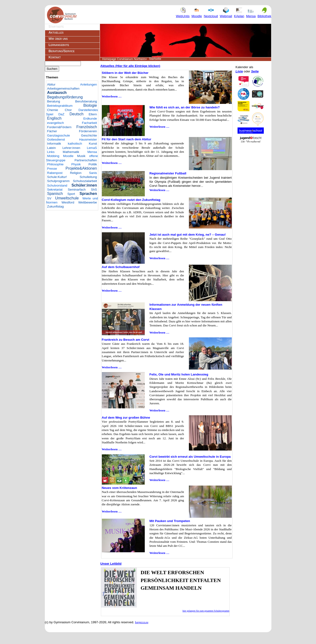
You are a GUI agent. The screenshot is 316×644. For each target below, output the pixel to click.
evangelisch (56, 123)
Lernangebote (59, 45)
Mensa (251, 14)
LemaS (92, 148)
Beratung (54, 101)
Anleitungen (88, 84)
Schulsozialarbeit (85, 181)
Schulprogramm (58, 181)
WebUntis (183, 14)
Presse (52, 169)
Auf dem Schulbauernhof (121, 267)
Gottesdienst (56, 139)
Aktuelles (56, 32)
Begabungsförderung (65, 97)
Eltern (93, 114)
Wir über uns (58, 39)
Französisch (87, 127)
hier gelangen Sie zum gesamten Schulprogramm (206, 611)
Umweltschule (67, 198)
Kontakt (55, 57)
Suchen (52, 69)
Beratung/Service (62, 51)
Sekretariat (55, 190)
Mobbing (53, 156)
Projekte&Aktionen (81, 168)
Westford (68, 202)
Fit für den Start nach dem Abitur (127, 139)
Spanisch (55, 194)
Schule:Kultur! (57, 177)
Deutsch (76, 114)
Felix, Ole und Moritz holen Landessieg (179, 374)
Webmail (226, 14)
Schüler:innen (84, 185)
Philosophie (55, 164)
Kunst (93, 144)
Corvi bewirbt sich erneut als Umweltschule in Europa (190, 457)
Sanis (93, 173)
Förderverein (88, 131)
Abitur (51, 84)
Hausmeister (88, 139)
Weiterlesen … (112, 96)
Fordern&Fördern (59, 127)
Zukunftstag (56, 206)
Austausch (57, 93)
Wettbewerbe (88, 202)
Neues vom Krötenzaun (119, 488)
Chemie (53, 110)
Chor (68, 110)
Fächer (52, 131)
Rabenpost (55, 173)
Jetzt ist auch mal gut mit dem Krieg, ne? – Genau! (188, 235)
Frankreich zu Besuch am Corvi (126, 340)
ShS (94, 190)
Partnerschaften (86, 160)
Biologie (90, 105)
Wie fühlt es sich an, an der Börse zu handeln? (185, 107)
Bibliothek (264, 14)
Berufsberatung (86, 101)
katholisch (75, 144)
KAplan (239, 14)
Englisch (54, 118)
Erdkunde (90, 119)
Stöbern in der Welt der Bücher (125, 73)
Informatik (54, 144)
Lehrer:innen (71, 148)
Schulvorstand (57, 185)
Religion (76, 173)
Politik (93, 164)
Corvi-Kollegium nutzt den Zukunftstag (131, 200)
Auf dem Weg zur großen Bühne (126, 418)
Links (51, 152)
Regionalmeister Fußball (168, 173)
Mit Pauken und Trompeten (170, 521)
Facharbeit (90, 123)
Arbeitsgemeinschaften (63, 89)
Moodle (197, 14)
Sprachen (88, 194)
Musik (81, 156)
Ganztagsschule (59, 135)
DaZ (61, 114)
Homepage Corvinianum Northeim (124, 59)
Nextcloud (211, 14)
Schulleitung (88, 177)
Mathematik (71, 152)
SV (49, 198)
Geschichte (89, 135)
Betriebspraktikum (60, 106)
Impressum (142, 622)
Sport (71, 194)
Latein (52, 148)
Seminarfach (77, 190)
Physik (76, 164)
